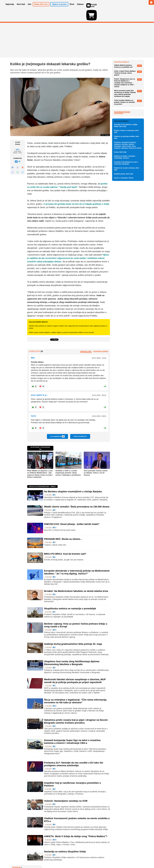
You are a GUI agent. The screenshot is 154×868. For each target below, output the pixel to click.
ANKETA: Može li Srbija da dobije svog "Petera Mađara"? (76, 824)
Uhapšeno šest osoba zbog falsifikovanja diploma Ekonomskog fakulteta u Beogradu (72, 651)
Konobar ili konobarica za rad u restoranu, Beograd (126, 261)
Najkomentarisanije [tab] (122, 158)
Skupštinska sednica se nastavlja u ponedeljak (70, 596)
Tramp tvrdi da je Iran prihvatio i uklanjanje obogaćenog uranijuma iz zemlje (128, 70)
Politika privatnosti (68, 860)
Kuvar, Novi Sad (120, 250)
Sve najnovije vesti (133, 101)
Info (18, 137)
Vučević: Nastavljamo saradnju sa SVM (66, 789)
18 (55, 694)
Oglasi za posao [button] (59, 7)
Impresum (42, 860)
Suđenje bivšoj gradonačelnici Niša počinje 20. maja (73, 632)
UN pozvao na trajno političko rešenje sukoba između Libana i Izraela (128, 55)
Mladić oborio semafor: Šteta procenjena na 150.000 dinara (77, 494)
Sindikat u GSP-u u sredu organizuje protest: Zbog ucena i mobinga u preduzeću (68, 461)
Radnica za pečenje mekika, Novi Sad (127, 236)
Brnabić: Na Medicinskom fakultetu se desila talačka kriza (76, 579)
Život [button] (72, 7)
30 (55, 828)
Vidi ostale (137, 213)
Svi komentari (58, 424)
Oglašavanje (24, 860)
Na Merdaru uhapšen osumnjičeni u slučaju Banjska (73, 479)
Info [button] (30, 7)
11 (55, 515)
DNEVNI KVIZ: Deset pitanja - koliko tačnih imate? (72, 512)
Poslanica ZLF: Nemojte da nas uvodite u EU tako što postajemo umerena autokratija (74, 752)
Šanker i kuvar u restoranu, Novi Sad (126, 230)
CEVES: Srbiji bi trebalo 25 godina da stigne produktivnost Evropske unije (128, 90)
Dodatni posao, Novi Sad (124, 272)
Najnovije (119, 50)
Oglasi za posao (122, 219)
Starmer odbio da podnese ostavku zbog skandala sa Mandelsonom (126, 63)
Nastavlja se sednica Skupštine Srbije (65, 839)
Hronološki (86, 339)
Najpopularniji (101, 339)
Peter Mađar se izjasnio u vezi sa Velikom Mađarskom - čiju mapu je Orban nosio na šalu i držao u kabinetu (40, 462)
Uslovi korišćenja (53, 860)
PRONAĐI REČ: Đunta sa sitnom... (63, 527)
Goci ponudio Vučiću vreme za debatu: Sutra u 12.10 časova (96, 461)
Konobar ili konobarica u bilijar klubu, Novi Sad (126, 224)
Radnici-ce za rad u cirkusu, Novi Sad (127, 267)
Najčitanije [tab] (119, 160)
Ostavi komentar (80, 424)
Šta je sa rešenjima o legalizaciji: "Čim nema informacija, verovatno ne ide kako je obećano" (76, 689)
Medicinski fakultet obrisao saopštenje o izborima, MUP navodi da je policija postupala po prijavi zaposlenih (75, 669)
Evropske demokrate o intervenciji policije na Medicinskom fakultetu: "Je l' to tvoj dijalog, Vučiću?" (77, 560)
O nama (14, 860)
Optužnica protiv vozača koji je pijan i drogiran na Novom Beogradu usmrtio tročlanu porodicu (76, 709)
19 (55, 618)
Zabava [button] (80, 7)
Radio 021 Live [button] (41, 7)
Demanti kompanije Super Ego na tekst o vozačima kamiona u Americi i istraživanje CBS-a (72, 729)
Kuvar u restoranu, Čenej (124, 276)
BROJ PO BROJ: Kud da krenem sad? (65, 542)
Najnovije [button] (10, 7)
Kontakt (33, 860)
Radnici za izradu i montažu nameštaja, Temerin (125, 255)
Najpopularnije (122, 108)
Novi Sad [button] (21, 7)
